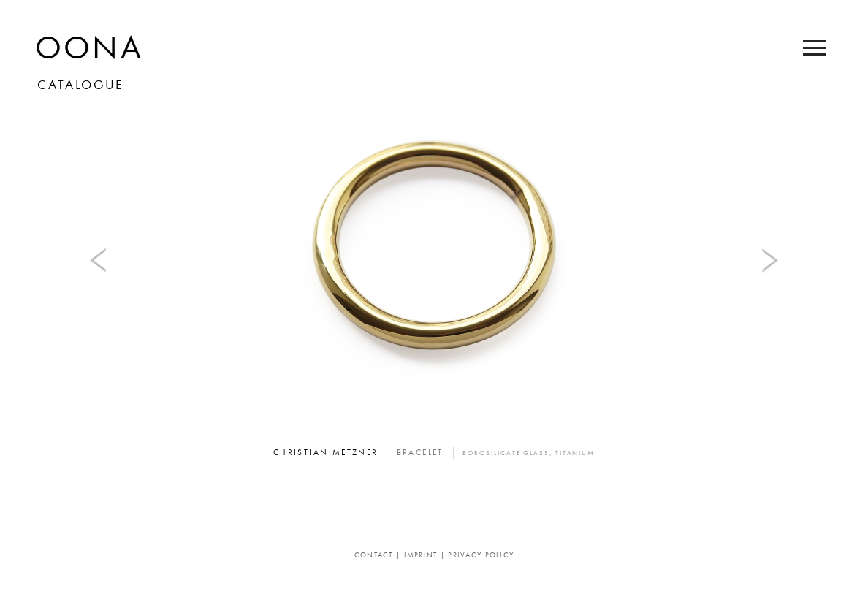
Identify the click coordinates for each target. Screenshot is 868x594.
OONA (89, 51)
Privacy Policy (481, 556)
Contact (374, 556)
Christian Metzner (326, 453)
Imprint (421, 556)
